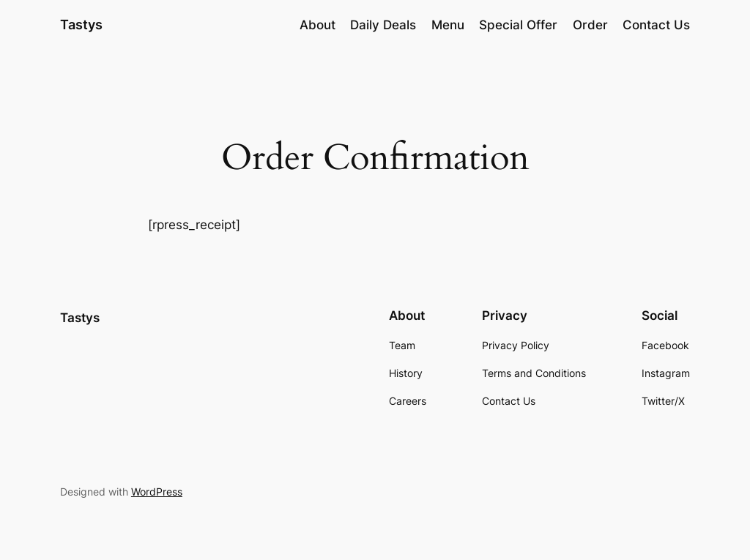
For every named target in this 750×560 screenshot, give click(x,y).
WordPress (157, 492)
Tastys (81, 25)
